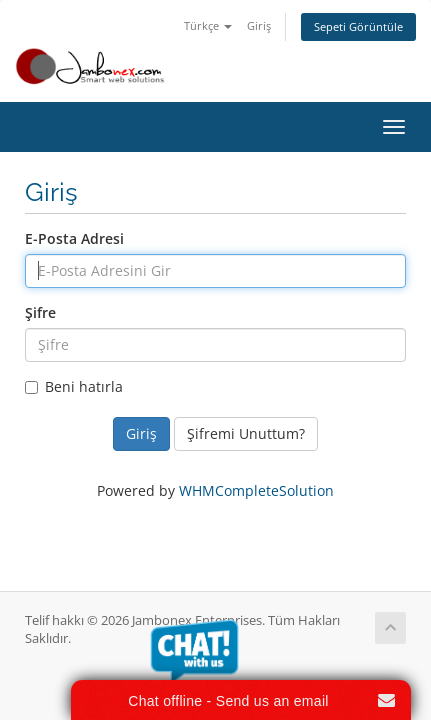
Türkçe (208, 25)
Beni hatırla (74, 386)
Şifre (40, 312)
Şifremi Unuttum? (246, 433)
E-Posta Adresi (74, 238)
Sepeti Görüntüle (358, 26)
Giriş (259, 25)
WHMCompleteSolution (256, 490)
